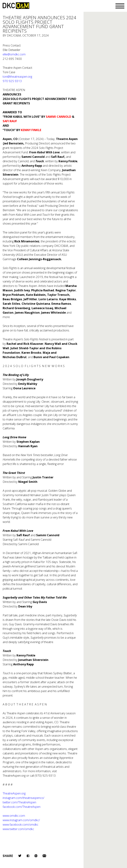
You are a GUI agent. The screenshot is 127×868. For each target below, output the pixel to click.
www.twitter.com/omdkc (18, 829)
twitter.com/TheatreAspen (19, 802)
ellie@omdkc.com (14, 54)
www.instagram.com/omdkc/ (21, 820)
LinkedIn (36, 856)
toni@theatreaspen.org (17, 76)
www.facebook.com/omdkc (20, 824)
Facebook (28, 856)
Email (44, 856)
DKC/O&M (16, 6)
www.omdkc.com (14, 816)
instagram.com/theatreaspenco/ (24, 798)
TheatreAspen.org (14, 775)
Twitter (20, 856)
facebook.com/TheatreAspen (22, 807)
